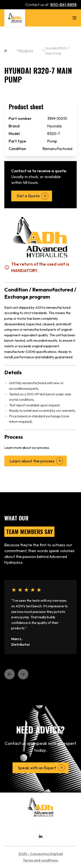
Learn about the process (32, 461)
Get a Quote (28, 196)
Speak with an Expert (37, 768)
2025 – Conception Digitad (40, 854)
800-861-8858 (64, 5)
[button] (10, 674)
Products (26, 51)
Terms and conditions (40, 860)
